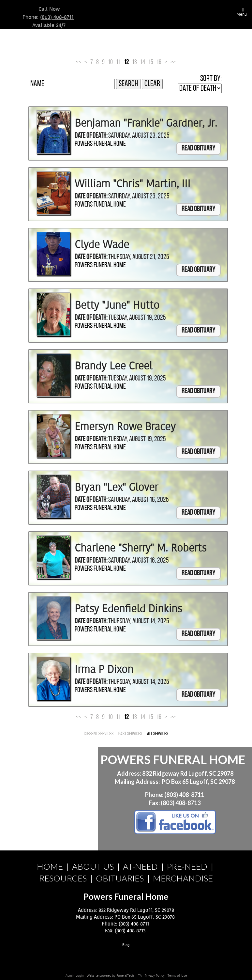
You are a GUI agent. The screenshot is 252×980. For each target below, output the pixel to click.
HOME (50, 866)
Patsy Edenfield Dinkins (128, 609)
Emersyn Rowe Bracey (125, 427)
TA (140, 976)
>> (173, 62)
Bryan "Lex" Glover (116, 488)
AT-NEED (140, 866)
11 (118, 62)
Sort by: (211, 79)
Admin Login (75, 976)
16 (159, 62)
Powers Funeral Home (100, 144)
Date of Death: (91, 136)
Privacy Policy (155, 976)
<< (79, 62)
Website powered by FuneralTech (110, 976)
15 (151, 62)
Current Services (99, 734)
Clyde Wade (102, 245)
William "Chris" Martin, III (133, 184)
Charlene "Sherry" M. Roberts (141, 548)
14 (143, 62)
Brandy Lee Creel (113, 366)
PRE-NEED (187, 866)
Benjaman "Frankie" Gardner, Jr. (146, 123)
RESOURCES (63, 878)
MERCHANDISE (183, 878)
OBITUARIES (120, 878)
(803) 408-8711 (57, 17)
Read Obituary (198, 149)
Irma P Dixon (104, 670)
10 (110, 62)
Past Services (130, 734)
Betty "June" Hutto (117, 305)
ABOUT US (93, 866)
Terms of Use (177, 976)
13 (134, 62)
